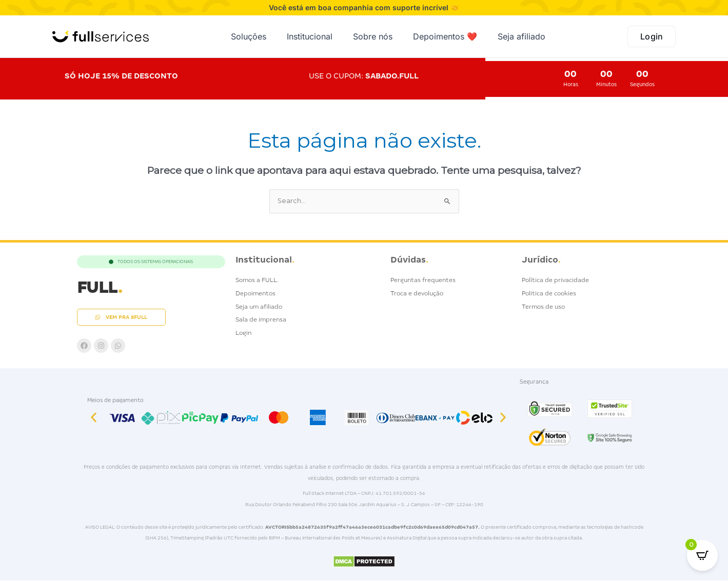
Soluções (249, 36)
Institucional (310, 36)
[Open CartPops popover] (702, 555)
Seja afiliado (522, 36)
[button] (94, 418)
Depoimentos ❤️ (445, 36)
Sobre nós (373, 36)
